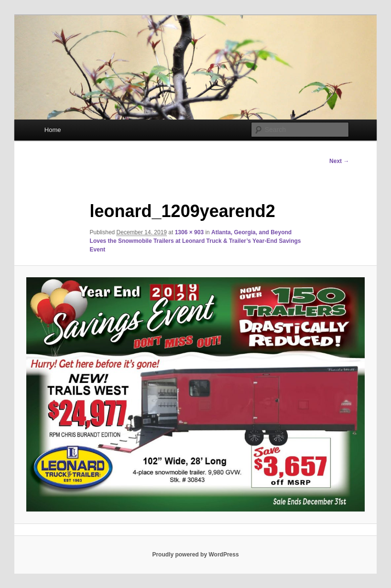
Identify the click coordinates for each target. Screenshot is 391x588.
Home (53, 130)
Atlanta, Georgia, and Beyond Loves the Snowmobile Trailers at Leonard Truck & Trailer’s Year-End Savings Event (195, 241)
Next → (339, 161)
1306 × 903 (189, 232)
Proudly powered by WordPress (195, 555)
